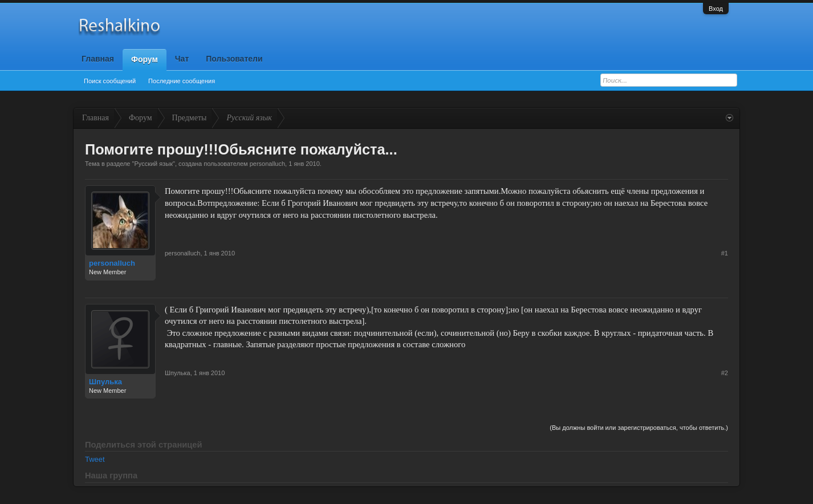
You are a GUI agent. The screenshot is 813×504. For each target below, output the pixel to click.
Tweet (95, 459)
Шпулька (105, 382)
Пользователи (234, 59)
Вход (716, 9)
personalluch (267, 164)
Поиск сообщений (110, 81)
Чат (182, 59)
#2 (725, 373)
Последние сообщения (182, 81)
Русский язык (153, 164)
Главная (98, 59)
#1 (725, 253)
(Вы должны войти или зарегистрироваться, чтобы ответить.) (639, 428)
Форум (145, 59)
